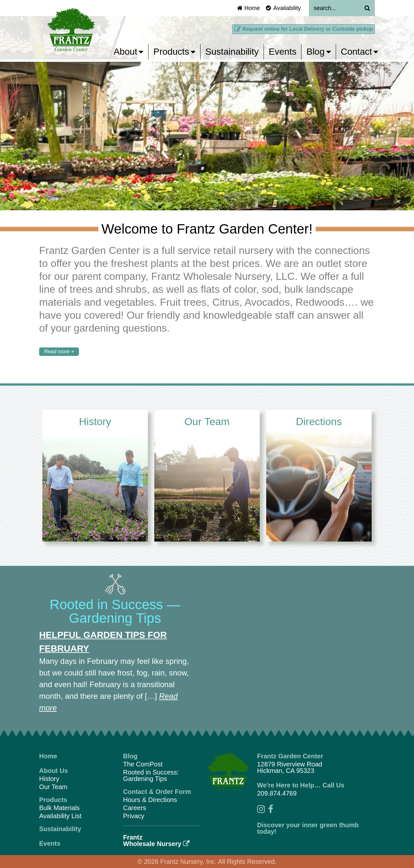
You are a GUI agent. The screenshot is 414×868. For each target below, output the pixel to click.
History (49, 779)
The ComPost (143, 764)
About (128, 52)
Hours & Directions (150, 800)
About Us (54, 771)
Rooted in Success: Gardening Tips (151, 775)
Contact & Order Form (157, 792)
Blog (318, 52)
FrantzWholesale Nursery (157, 841)
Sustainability (232, 52)
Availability (283, 8)
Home (248, 8)
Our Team (53, 787)
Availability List (60, 816)
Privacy (134, 816)
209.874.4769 (277, 793)
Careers (135, 808)
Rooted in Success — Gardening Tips (115, 611)
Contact (360, 52)
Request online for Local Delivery (304, 29)
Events (283, 52)
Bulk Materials (60, 808)
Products (174, 52)
